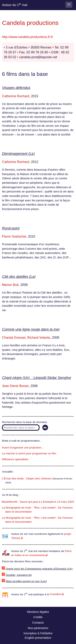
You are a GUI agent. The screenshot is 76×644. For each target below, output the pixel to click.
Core (56, 594)
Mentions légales (38, 612)
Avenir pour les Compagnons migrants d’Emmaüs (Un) (39, 569)
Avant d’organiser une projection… (23, 448)
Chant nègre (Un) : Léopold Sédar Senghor (37, 378)
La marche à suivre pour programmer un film (29, 453)
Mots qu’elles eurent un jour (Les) (26, 581)
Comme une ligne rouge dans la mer (31, 329)
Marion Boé (10, 285)
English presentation (38, 638)
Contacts (38, 623)
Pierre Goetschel (14, 236)
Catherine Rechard (16, 96)
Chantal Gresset (14, 338)
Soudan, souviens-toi (19, 575)
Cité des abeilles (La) (19, 277)
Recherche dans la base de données (24, 422)
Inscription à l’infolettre (38, 633)
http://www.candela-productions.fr (26, 37)
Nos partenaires (38, 628)
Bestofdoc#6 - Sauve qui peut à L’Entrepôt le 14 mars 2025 (38, 502)
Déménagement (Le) (18, 154)
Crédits (38, 617)
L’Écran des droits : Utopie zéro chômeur (27, 479)
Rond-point (11, 228)
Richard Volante (39, 338)
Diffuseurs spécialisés (15, 459)
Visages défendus (16, 88)
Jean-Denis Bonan (15, 386)
